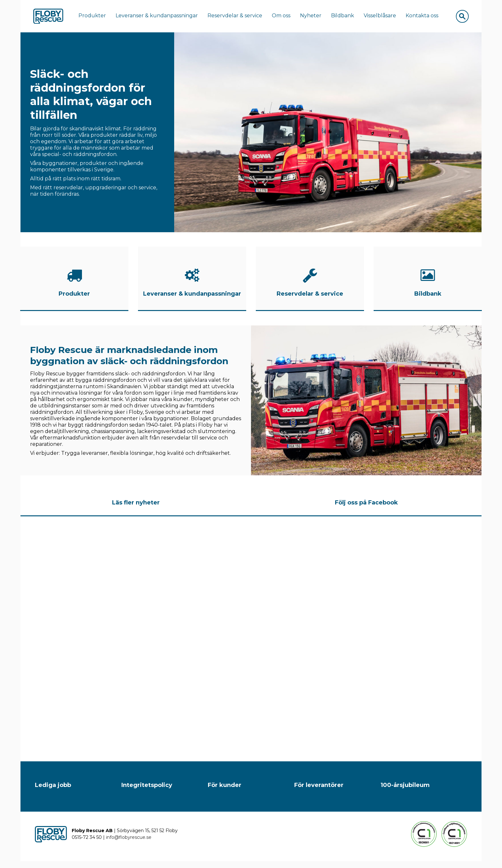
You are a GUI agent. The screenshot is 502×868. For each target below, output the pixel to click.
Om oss (285, 17)
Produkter (96, 17)
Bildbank (346, 17)
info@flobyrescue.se (129, 844)
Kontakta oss (425, 17)
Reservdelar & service (238, 17)
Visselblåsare (383, 17)
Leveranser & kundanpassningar (160, 17)
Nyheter (314, 17)
